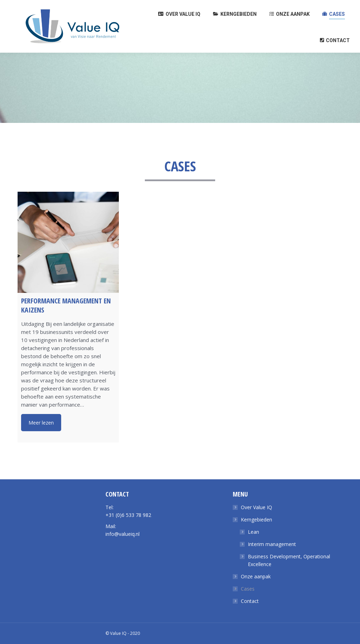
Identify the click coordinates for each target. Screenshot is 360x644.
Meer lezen (41, 423)
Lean (253, 532)
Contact (250, 601)
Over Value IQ (256, 507)
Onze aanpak (256, 576)
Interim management (272, 544)
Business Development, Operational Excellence (289, 560)
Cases (248, 589)
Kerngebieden (256, 520)
